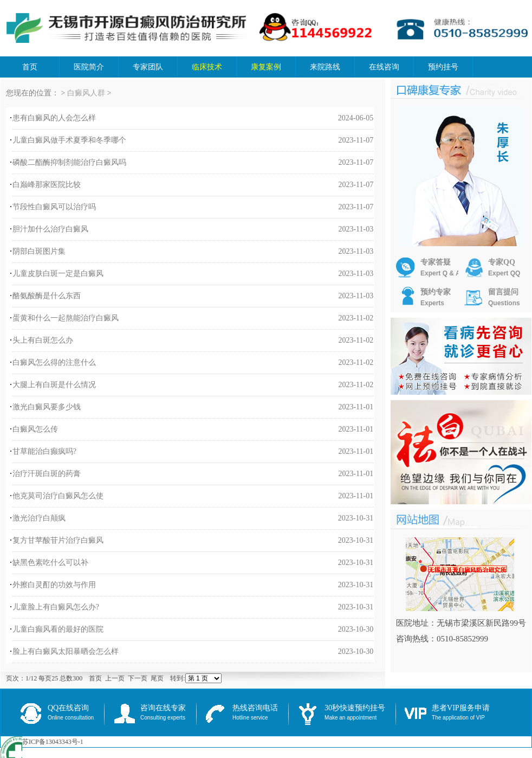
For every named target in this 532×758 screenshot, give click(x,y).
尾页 (157, 678)
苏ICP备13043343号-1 (53, 742)
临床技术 (207, 67)
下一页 (138, 678)
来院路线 (325, 67)
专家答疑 (428, 268)
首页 (30, 67)
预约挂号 (443, 67)
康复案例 (266, 67)
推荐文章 (437, 521)
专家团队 (148, 67)
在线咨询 (384, 67)
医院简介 (89, 67)
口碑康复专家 (464, 91)
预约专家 (423, 298)
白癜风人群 (86, 93)
